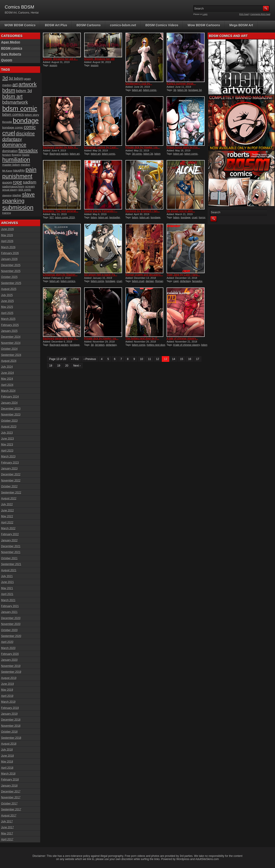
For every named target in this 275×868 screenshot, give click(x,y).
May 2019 (7, 690)
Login (205, 14)
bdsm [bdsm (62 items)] (9, 90)
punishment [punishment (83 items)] (17, 176)
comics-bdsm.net (123, 25)
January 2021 (9, 612)
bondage (156, 217)
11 (149, 359)
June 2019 (7, 684)
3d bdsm (100, 345)
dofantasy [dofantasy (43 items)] (12, 139)
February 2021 (10, 606)
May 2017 (7, 834)
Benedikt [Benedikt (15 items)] (7, 122)
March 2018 (8, 774)
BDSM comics (12, 48)
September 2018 (11, 738)
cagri (176, 281)
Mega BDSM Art (241, 25)
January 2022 (9, 540)
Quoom (7, 60)
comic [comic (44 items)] (30, 127)
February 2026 (10, 253)
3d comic (137, 154)
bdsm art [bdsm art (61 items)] (12, 97)
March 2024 (8, 391)
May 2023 (7, 445)
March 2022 (8, 528)
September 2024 (11, 355)
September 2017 (11, 810)
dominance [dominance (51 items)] (14, 145)
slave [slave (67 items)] (28, 194)
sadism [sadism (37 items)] (30, 182)
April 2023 (7, 451)
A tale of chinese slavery (187, 345)
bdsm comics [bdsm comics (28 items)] (13, 114)
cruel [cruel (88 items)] (9, 133)
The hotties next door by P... (142, 338)
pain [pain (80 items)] (31, 170)
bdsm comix (97, 281)
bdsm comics (68, 281)
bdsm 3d (182, 90)
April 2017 (7, 839)
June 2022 (7, 511)
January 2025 (9, 331)
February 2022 (10, 534)
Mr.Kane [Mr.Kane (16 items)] (7, 171)
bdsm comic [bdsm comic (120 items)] (20, 109)
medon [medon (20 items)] (25, 165)
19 (59, 366)
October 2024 (9, 349)
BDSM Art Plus (56, 25)
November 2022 (11, 481)
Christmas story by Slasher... (60, 275)
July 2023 (7, 433)
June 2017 (7, 827)
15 (182, 359)
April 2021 (7, 594)
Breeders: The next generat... (61, 211)
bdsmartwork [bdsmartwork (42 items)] (15, 102)
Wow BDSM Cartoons (204, 25)
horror (202, 217)
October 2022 (9, 486)
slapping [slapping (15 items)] (7, 195)
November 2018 (11, 726)
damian (150, 281)
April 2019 (7, 696)
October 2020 (9, 630)
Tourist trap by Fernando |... (101, 211)
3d (175, 90)
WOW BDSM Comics (20, 25)
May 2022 (7, 516)
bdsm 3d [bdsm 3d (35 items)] (24, 91)
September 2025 (11, 283)
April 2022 (7, 523)
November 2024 (11, 343)
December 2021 (11, 546)
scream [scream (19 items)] (30, 186)
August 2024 (9, 361)
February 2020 (10, 654)
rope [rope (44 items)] (17, 182)
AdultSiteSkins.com (207, 859)
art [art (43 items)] (15, 85)
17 (198, 359)
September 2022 (11, 493)
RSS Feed (244, 14)
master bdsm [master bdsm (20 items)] (11, 165)
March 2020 (8, 648)
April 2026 (7, 241)
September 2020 (11, 636)
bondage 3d (195, 90)
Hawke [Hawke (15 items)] (26, 155)
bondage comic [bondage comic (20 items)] (13, 128)
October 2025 (9, 277)
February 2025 (10, 325)
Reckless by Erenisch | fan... (143, 211)
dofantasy (185, 281)
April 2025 (7, 313)
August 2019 (9, 678)
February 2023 (10, 463)
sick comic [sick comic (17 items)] (25, 190)
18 (51, 366)
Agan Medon (11, 42)
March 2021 (8, 600)
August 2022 (9, 498)
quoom (53, 65)
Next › (77, 366)
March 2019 (8, 702)
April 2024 (7, 385)
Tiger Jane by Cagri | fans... (183, 275)
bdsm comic (150, 90)
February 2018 (10, 780)
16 (190, 359)
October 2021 (9, 558)
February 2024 (10, 397)
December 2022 (11, 474)
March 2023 (8, 457)
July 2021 (7, 576)
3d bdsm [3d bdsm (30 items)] (16, 79)
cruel (195, 217)
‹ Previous (90, 359)
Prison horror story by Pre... (183, 147)
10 (141, 359)
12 (158, 359)
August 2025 (9, 289)
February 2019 (10, 708)
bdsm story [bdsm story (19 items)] (32, 115)
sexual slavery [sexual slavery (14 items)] (10, 190)
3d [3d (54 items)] (5, 78)
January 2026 (9, 259)
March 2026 (8, 247)
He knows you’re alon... (181, 211)
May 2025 (7, 307)
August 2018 (9, 744)
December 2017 (11, 792)
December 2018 (11, 720)
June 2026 (7, 229)
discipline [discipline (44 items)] (25, 134)
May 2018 (7, 762)
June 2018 (7, 756)
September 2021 (11, 564)
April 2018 (7, 768)
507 (52, 217)
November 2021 (11, 552)
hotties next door (156, 345)
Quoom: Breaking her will (99, 59)
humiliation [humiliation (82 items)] (16, 160)
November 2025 (11, 271)
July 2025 (7, 295)
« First (75, 359)
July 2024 (7, 367)
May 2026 (7, 235)
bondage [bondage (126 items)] (26, 120)
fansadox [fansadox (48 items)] (28, 150)
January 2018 (9, 786)
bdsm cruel (138, 281)
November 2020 (11, 624)
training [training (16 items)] (7, 213)
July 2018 (7, 750)
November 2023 (11, 415)
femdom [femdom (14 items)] (7, 155)
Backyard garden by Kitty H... (60, 147)
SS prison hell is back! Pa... (101, 275)
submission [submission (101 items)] (18, 208)
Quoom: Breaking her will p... (60, 59)
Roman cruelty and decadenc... (144, 275)
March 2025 (8, 319)
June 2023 (7, 439)
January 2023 (9, 469)
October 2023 (9, 421)
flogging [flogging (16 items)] (16, 155)
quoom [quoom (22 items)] (7, 182)
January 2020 (9, 660)
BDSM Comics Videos (162, 25)
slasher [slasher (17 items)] (17, 195)
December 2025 (11, 265)
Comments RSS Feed (260, 14)
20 (67, 366)
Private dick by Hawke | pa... (143, 147)
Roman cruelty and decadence (144, 282)
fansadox (197, 281)
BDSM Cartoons (89, 25)
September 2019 (11, 672)
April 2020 (7, 642)
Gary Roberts (11, 54)
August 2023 (9, 427)
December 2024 (11, 337)
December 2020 (11, 618)
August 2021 (9, 570)
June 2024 (7, 373)
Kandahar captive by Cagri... (101, 147)
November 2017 (11, 797)
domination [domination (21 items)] (10, 151)
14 (173, 359)
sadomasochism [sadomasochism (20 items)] (13, 186)
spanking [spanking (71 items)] (13, 201)
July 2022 (7, 504)
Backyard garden (59, 154)
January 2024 (9, 403)
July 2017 (7, 822)
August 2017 (9, 816)
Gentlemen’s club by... (139, 84)
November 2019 (11, 666)
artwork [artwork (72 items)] (27, 84)
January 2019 (9, 714)
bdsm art (137, 90)
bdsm (94, 217)
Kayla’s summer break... (181, 84)
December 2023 (11, 409)
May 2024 (7, 379)
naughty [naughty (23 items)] (19, 170)
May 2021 (7, 588)
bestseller (115, 217)
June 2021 (7, 582)
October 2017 (9, 804)
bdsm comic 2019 (65, 217)
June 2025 (7, 301)
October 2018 (9, 732)
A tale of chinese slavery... (182, 338)
